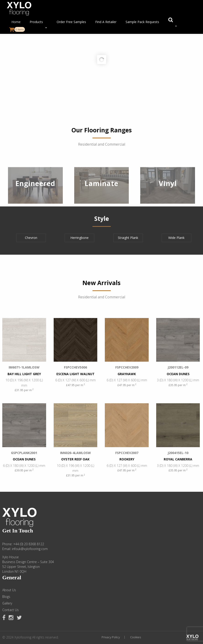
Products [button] (39, 23)
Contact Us (11, 610)
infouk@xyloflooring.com (30, 549)
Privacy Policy (111, 637)
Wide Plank (176, 238)
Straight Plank (128, 238)
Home (16, 22)
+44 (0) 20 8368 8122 (29, 544)
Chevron (31, 238)
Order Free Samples (71, 22)
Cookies (136, 637)
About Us (9, 590)
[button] (173, 22)
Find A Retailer (106, 22)
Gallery (7, 603)
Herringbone (79, 238)
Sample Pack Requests (142, 22)
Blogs (6, 597)
